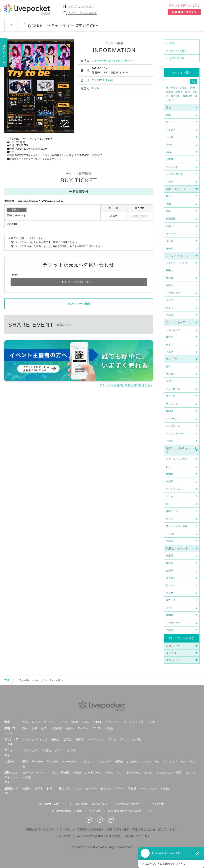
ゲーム (170, 496)
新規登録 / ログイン (184, 12)
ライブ (170, 300)
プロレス (171, 396)
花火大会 (171, 578)
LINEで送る (112, 325)
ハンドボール (173, 426)
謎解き (179, 92)
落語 (168, 211)
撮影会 (170, 92)
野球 (168, 367)
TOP (7, 680)
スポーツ (172, 359)
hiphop (170, 145)
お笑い (184, 88)
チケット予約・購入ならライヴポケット (27, 9)
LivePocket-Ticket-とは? (52, 804)
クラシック (172, 167)
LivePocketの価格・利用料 (66, 811)
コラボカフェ (173, 330)
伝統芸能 (171, 219)
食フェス (171, 600)
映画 (188, 92)
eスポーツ (171, 419)
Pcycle (96, 88)
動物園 (170, 474)
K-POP (170, 159)
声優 (192, 88)
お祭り (170, 570)
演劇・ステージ (176, 189)
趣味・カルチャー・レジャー (11, 777)
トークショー (173, 293)
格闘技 (170, 411)
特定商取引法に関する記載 (125, 811)
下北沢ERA (98, 80)
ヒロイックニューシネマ (122, 61)
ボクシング (172, 404)
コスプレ (176, 96)
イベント (172, 653)
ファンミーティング (177, 263)
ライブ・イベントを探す (82, 13)
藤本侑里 (188, 96)
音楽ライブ (173, 646)
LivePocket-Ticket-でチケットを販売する (141, 804)
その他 (170, 182)
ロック (170, 122)
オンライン (172, 88)
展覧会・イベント (177, 548)
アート (170, 608)
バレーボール (173, 389)
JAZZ (169, 152)
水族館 (170, 481)
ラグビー (171, 381)
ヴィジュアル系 (174, 174)
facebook (98, 325)
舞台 (168, 196)
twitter (83, 325)
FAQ (152, 811)
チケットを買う (178, 51)
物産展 (170, 556)
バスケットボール (176, 434)
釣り (168, 504)
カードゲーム (173, 489)
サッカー (171, 374)
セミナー (171, 593)
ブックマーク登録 (80, 304)
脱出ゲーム (172, 511)
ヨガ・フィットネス (177, 459)
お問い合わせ (177, 58)
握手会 (170, 270)
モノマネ (171, 234)
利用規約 (95, 811)
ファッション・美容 (177, 526)
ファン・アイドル (177, 256)
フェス (170, 137)
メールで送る (127, 325)
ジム (168, 467)
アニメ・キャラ (176, 322)
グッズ (170, 308)
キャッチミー (99, 61)
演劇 (168, 204)
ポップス (171, 130)
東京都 (109, 80)
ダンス (170, 241)
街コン (170, 585)
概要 (172, 43)
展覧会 (170, 278)
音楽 (169, 107)
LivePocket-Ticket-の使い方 (92, 804)
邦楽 (168, 115)
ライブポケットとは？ (81, 6)
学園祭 (170, 615)
